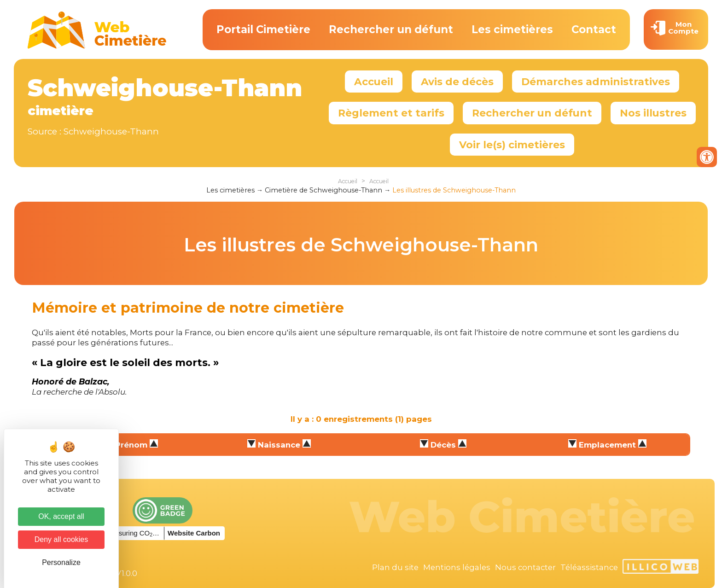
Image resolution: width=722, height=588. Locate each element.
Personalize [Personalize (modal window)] (61, 562)
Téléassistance (589, 567)
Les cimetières (512, 29)
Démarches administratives (596, 82)
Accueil (374, 82)
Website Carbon (194, 533)
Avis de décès (457, 82)
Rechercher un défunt (391, 29)
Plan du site (395, 567)
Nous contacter (525, 567)
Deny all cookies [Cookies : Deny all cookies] (61, 539)
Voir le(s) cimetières (512, 145)
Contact (594, 29)
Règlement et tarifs (391, 113)
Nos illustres (653, 113)
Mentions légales (457, 567)
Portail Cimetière (263, 29)
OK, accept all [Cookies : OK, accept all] (61, 516)
